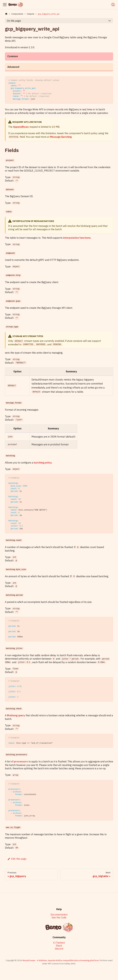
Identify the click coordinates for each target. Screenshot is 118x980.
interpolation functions (77, 238)
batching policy (43, 463)
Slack (59, 946)
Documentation (59, 915)
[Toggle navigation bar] (5, 5)
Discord (59, 949)
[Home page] (6, 14)
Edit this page (17, 859)
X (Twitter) (59, 943)
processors (21, 761)
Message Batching (61, 137)
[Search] (113, 5)
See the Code (59, 918)
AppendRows (21, 127)
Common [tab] (13, 56)
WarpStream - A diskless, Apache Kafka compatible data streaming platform (61, 960)
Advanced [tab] (13, 67)
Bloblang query (16, 715)
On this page (14, 21)
